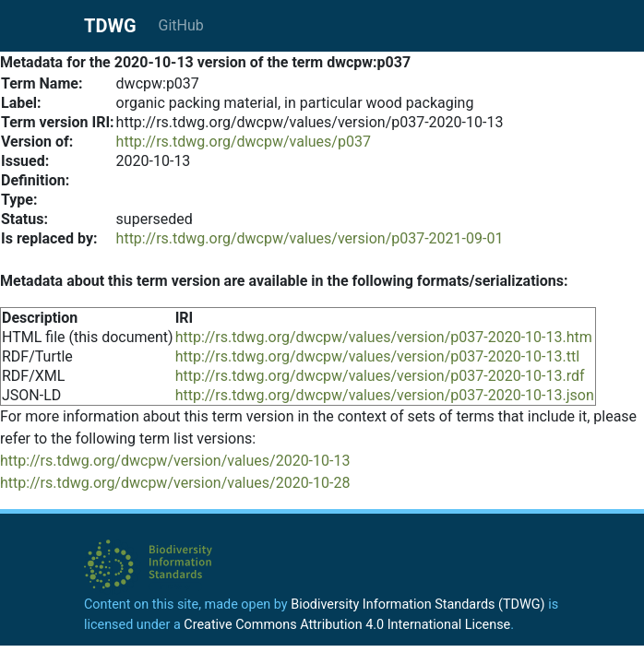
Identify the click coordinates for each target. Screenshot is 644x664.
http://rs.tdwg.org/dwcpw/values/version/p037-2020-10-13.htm (384, 337)
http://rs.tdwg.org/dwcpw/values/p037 (244, 142)
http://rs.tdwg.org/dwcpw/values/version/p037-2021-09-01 (310, 238)
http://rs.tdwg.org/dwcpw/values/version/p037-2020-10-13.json (385, 395)
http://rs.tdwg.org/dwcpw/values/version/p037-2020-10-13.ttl (377, 356)
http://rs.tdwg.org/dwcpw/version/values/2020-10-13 (175, 461)
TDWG (110, 26)
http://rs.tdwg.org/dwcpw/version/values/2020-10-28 (175, 483)
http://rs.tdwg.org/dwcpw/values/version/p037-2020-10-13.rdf (380, 376)
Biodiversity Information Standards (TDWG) (417, 605)
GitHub (181, 25)
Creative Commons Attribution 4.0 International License (347, 625)
